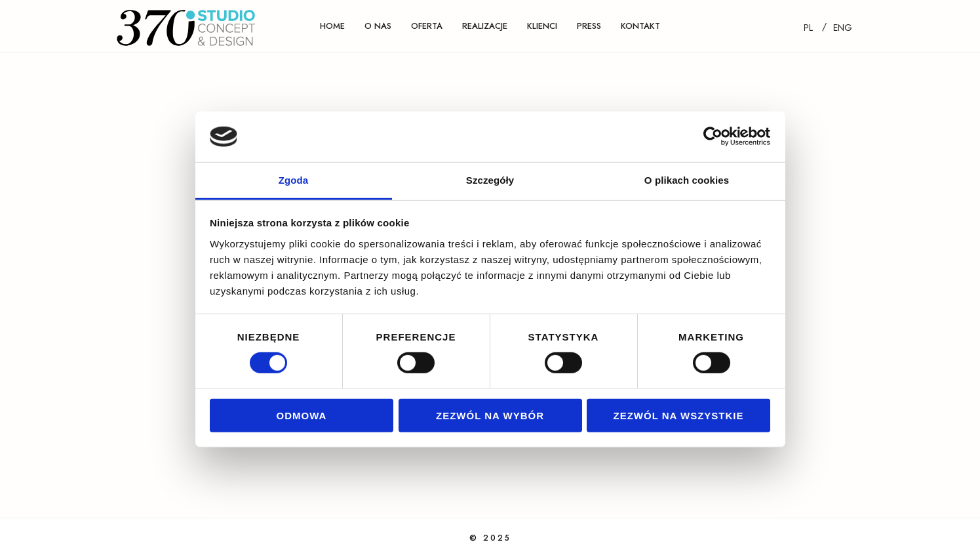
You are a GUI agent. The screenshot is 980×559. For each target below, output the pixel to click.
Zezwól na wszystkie (679, 415)
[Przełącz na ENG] (843, 27)
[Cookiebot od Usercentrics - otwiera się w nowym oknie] (713, 136)
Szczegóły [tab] (490, 180)
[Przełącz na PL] (808, 27)
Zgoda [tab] (294, 180)
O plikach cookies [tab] (687, 180)
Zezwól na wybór (490, 415)
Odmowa (302, 415)
